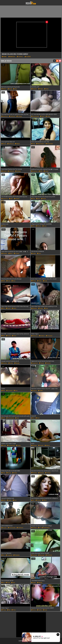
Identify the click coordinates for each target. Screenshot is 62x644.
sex (33, 226)
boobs (4, 144)
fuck (44, 226)
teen (14, 610)
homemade (35, 116)
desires (48, 363)
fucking (28, 57)
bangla (17, 363)
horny (33, 610)
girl (33, 418)
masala (40, 583)
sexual (42, 363)
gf (39, 528)
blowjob (17, 199)
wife (41, 171)
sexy (33, 144)
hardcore (5, 116)
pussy (4, 445)
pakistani (16, 555)
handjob (34, 555)
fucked (16, 253)
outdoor (34, 391)
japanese (35, 363)
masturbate (49, 144)
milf (3, 336)
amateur (12, 57)
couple (20, 57)
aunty (10, 89)
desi (15, 89)
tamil (42, 116)
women (38, 226)
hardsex (41, 473)
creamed (34, 171)
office (44, 500)
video (39, 281)
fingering (9, 555)
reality (39, 610)
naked (17, 144)
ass (9, 610)
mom (11, 253)
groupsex (49, 336)
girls (33, 199)
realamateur (46, 528)
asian (4, 57)
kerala (43, 199)
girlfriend (12, 116)
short (14, 336)
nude (4, 500)
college (19, 116)
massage (41, 555)
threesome (10, 418)
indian (41, 89)
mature (4, 89)
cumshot (9, 391)
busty (45, 281)
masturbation (40, 144)
